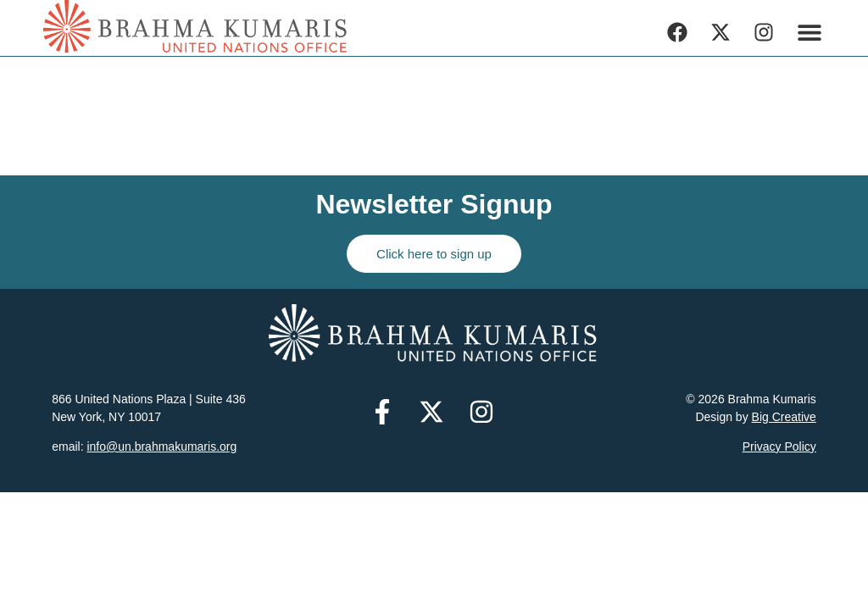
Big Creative (784, 417)
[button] (810, 32)
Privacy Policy (779, 446)
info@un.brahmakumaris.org (161, 446)
